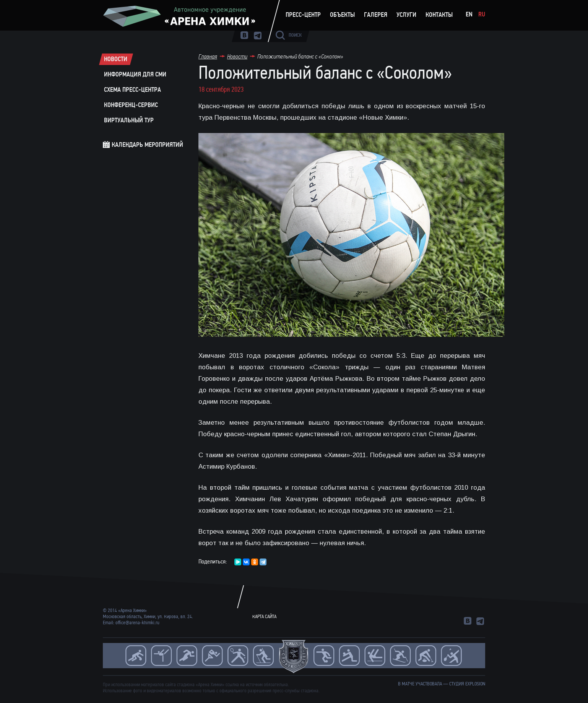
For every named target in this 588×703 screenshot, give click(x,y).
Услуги (406, 15)
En (469, 14)
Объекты (342, 15)
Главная (208, 56)
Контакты (439, 15)
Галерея (376, 15)
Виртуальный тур (129, 120)
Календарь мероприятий (147, 145)
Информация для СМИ (135, 75)
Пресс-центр (303, 15)
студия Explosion (467, 684)
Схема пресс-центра (132, 90)
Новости (116, 59)
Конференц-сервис (131, 105)
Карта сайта (264, 617)
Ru (482, 14)
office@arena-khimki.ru (137, 623)
